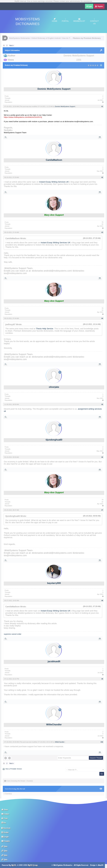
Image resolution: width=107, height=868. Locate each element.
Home (55, 20)
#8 (102, 601)
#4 (102, 318)
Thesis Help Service (45, 329)
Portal (65, 20)
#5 (102, 404)
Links (4, 846)
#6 (102, 457)
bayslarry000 (54, 583)
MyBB (14, 865)
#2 (102, 177)
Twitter (5, 832)
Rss (4, 823)
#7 (102, 510)
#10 (102, 742)
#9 (102, 679)
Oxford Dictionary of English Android (46, 38)
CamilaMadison (54, 160)
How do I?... (67, 38)
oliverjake (54, 387)
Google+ (5, 837)
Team (4, 818)
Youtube (6, 841)
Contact (5, 814)
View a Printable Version (14, 769)
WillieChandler (54, 725)
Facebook (6, 828)
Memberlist (79, 20)
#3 (102, 232)
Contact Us (94, 21)
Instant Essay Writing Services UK (54, 182)
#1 (102, 106)
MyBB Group (33, 865)
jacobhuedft (54, 661)
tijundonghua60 (54, 440)
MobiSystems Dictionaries (20, 38)
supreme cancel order (13, 634)
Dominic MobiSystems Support (54, 89)
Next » (12, 45)
